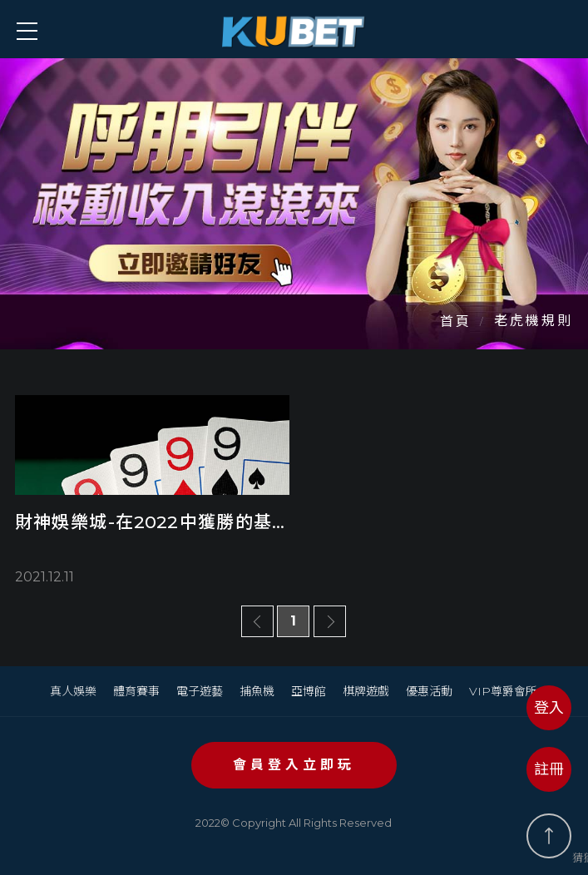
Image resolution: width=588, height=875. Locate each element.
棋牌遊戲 (366, 691)
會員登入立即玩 (294, 765)
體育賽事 (136, 691)
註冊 (549, 769)
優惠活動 (429, 691)
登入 (549, 708)
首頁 (456, 321)
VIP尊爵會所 (503, 691)
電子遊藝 (200, 691)
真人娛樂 (73, 691)
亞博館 (309, 691)
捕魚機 (257, 691)
